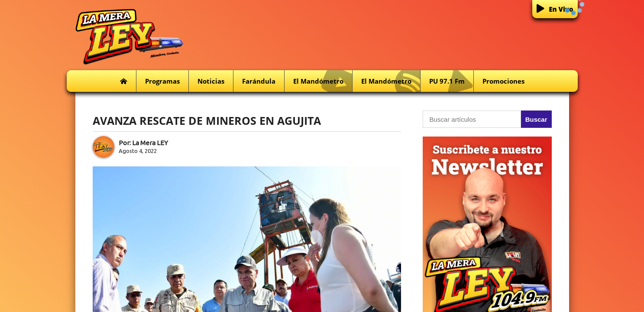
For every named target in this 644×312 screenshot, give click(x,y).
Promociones (503, 81)
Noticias (211, 81)
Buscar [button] (536, 119)
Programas (162, 81)
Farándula (259, 81)
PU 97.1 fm (451, 81)
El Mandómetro (323, 81)
